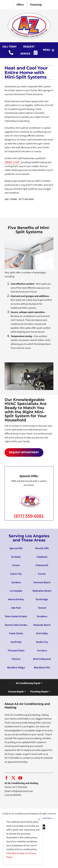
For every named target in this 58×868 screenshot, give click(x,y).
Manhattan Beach (42, 591)
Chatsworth (42, 565)
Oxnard (42, 608)
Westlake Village (16, 668)
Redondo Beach (42, 625)
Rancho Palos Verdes (16, 625)
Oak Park (16, 608)
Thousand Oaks (16, 651)
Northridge (42, 599)
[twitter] (13, 778)
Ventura (16, 659)
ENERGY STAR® (12, 162)
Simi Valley (42, 633)
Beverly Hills (42, 548)
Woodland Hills (42, 668)
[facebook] (6, 778)
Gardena (16, 582)
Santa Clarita (16, 633)
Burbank (16, 557)
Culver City (16, 574)
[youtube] (20, 778)
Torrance (42, 651)
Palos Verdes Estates (16, 616)
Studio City (42, 642)
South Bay (16, 642)
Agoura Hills (16, 548)
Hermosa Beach (42, 582)
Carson (16, 565)
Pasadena (42, 616)
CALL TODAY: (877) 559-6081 (19, 199)
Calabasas (42, 557)
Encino (42, 574)
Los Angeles (16, 591)
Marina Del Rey (16, 599)
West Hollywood (42, 659)
